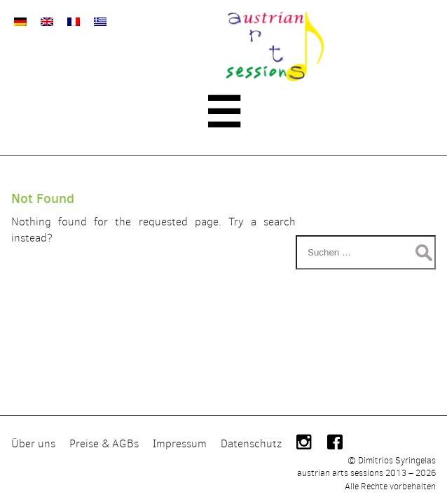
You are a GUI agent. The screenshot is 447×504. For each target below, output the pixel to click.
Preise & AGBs (104, 443)
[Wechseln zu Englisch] (47, 21)
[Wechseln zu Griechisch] (100, 21)
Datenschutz (251, 443)
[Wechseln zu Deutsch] (20, 21)
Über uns (33, 443)
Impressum (180, 443)
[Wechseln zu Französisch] (74, 21)
